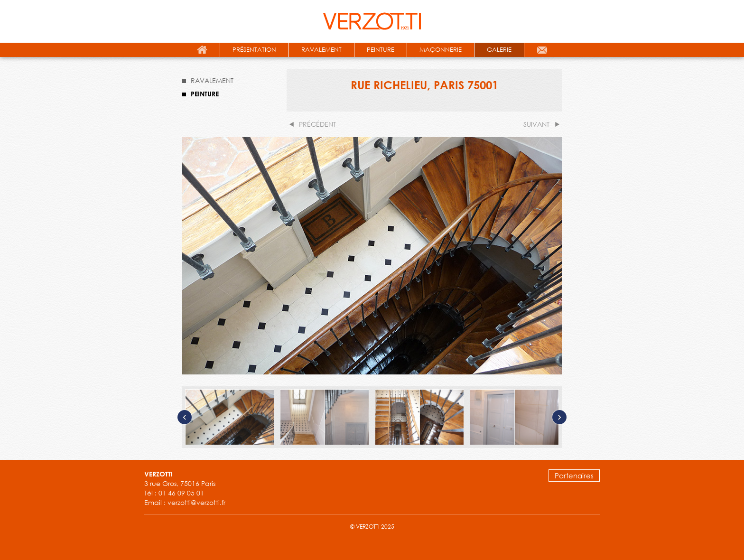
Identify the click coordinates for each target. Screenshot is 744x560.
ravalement (321, 50)
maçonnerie (441, 50)
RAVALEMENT (212, 80)
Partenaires (574, 476)
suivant (536, 124)
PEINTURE (205, 94)
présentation (254, 50)
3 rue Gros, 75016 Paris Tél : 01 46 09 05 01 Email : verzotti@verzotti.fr (185, 488)
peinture (381, 50)
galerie (499, 50)
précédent (317, 124)
